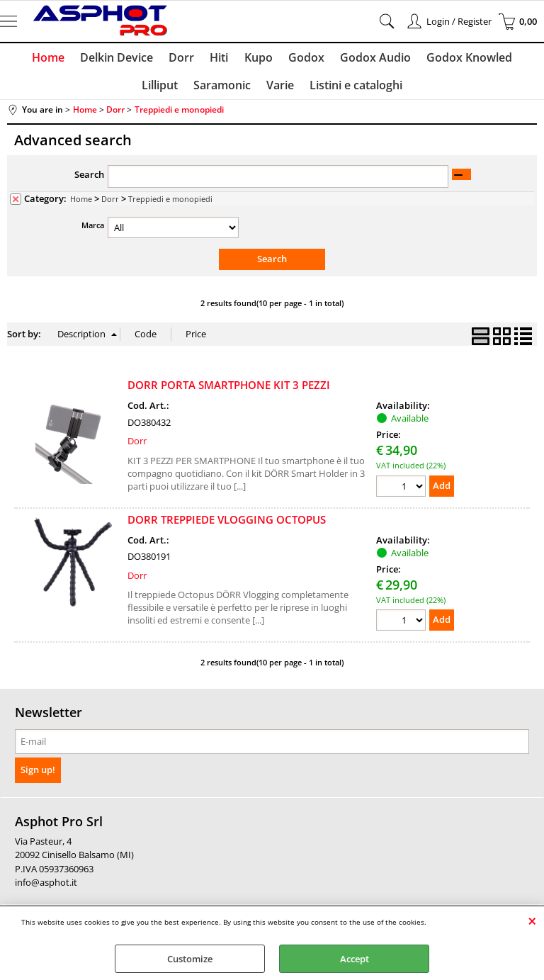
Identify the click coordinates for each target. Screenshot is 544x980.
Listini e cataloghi (329, 90)
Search (89, 181)
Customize (190, 959)
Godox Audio (346, 59)
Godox (279, 59)
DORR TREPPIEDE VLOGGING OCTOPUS (227, 525)
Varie (255, 90)
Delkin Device (95, 59)
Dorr (159, 59)
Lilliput (514, 59)
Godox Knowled (439, 59)
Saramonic (198, 90)
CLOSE (532, 920)
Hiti (195, 59)
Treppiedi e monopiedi (170, 205)
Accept (355, 959)
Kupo (232, 59)
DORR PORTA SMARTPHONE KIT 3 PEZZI (229, 391)
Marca (93, 231)
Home (28, 59)
